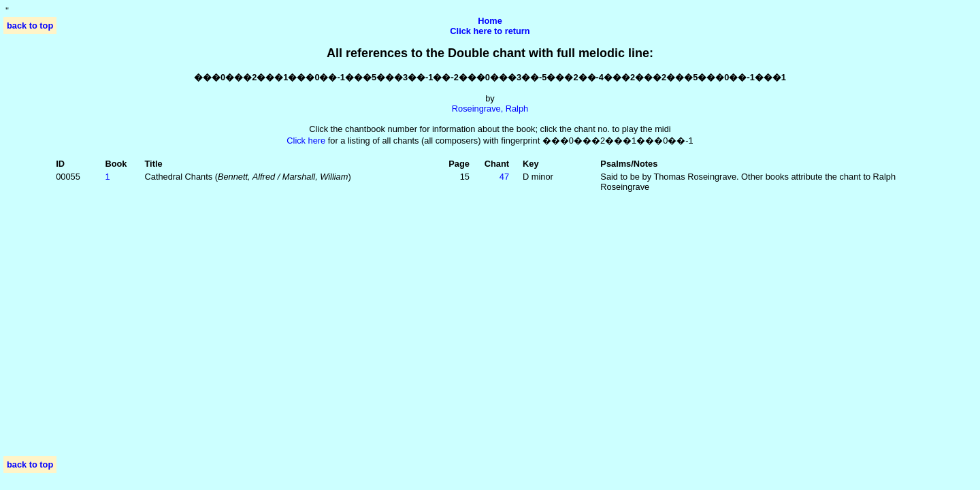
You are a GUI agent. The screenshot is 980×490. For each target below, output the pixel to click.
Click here (306, 141)
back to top (30, 26)
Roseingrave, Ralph (490, 109)
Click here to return (490, 31)
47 (504, 177)
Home (490, 21)
